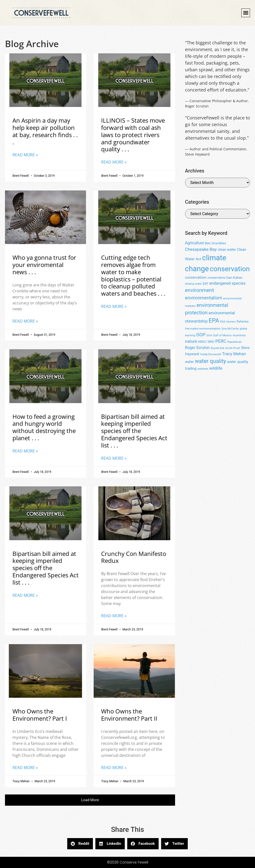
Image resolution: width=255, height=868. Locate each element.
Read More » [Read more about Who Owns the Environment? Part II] (114, 768)
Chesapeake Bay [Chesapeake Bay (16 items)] (201, 249)
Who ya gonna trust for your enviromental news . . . (44, 265)
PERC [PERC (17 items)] (221, 341)
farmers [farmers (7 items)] (231, 322)
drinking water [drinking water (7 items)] (193, 284)
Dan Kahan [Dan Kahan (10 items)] (234, 277)
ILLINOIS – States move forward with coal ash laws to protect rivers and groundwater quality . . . (133, 135)
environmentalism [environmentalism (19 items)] (204, 298)
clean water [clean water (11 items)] (227, 250)
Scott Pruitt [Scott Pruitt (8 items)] (233, 348)
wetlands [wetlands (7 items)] (203, 369)
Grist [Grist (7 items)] (209, 335)
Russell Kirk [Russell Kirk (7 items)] (218, 348)
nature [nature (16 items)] (191, 341)
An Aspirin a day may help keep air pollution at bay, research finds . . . (45, 131)
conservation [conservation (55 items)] (230, 269)
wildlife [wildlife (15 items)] (216, 368)
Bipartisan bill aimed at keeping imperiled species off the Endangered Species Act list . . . (134, 431)
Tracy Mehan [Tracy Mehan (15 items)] (234, 354)
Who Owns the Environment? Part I (40, 715)
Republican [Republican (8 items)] (235, 342)
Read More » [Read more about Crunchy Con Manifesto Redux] (114, 616)
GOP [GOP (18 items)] (201, 335)
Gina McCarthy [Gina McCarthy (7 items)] (230, 329)
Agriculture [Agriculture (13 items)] (194, 243)
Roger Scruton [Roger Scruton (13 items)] (197, 348)
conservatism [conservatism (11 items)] (196, 277)
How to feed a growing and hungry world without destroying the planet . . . (44, 427)
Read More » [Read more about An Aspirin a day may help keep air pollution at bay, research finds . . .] (25, 155)
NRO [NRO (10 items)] (211, 342)
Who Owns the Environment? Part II (129, 715)
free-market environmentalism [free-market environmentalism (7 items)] (203, 329)
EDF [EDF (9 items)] (206, 284)
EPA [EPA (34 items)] (214, 321)
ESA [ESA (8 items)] (223, 322)
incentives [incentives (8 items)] (239, 335)
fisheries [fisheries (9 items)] (243, 321)
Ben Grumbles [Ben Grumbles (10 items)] (215, 243)
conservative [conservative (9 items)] (216, 278)
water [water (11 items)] (190, 362)
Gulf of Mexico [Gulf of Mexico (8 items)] (222, 335)
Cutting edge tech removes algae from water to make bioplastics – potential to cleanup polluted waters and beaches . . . (133, 275)
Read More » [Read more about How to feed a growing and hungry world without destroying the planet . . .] (25, 451)
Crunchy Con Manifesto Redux (134, 557)
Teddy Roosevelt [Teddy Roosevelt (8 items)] (211, 354)
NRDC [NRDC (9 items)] (202, 342)
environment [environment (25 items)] (200, 290)
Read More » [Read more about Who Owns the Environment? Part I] (25, 768)
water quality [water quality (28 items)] (210, 361)
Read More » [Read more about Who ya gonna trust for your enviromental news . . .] (25, 321)
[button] (246, 13)
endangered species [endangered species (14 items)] (227, 283)
